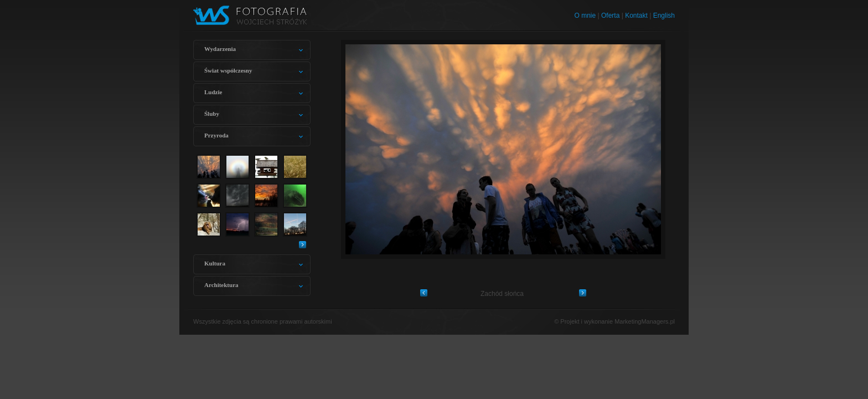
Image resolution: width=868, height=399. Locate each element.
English (664, 16)
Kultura (215, 263)
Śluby (212, 114)
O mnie (585, 16)
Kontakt (636, 16)
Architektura (221, 285)
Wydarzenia (220, 49)
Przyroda (216, 135)
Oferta (610, 16)
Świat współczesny (228, 70)
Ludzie (213, 92)
